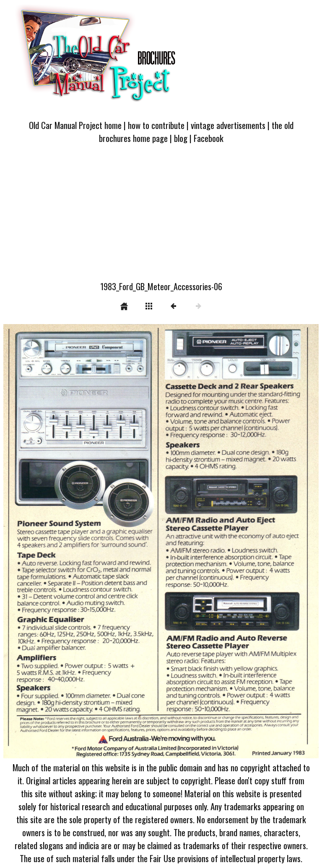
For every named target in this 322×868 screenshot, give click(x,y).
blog (181, 138)
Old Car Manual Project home (75, 125)
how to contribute (156, 125)
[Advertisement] (161, 217)
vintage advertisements (228, 125)
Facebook (209, 138)
